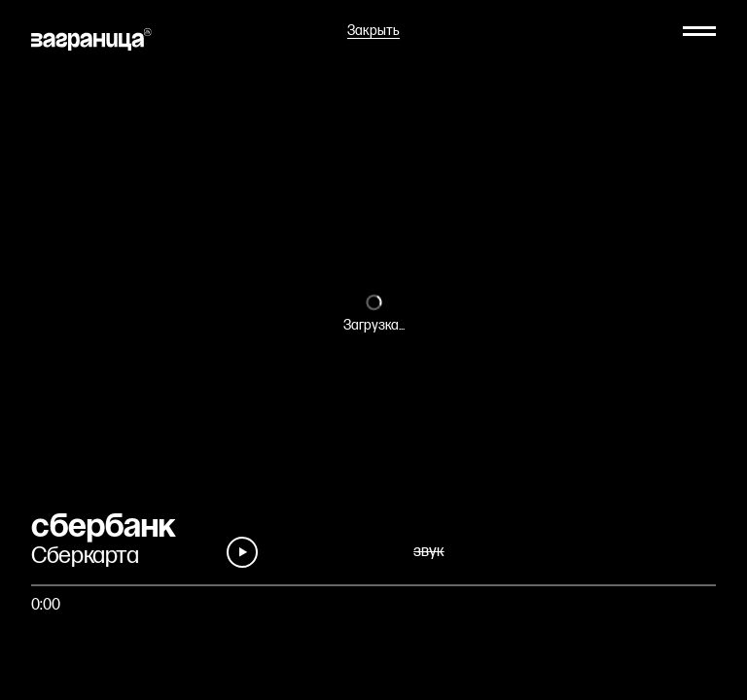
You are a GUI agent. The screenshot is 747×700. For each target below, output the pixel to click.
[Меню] (699, 31)
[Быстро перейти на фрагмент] (373, 585)
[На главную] (91, 39)
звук (428, 552)
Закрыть (373, 31)
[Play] (242, 552)
